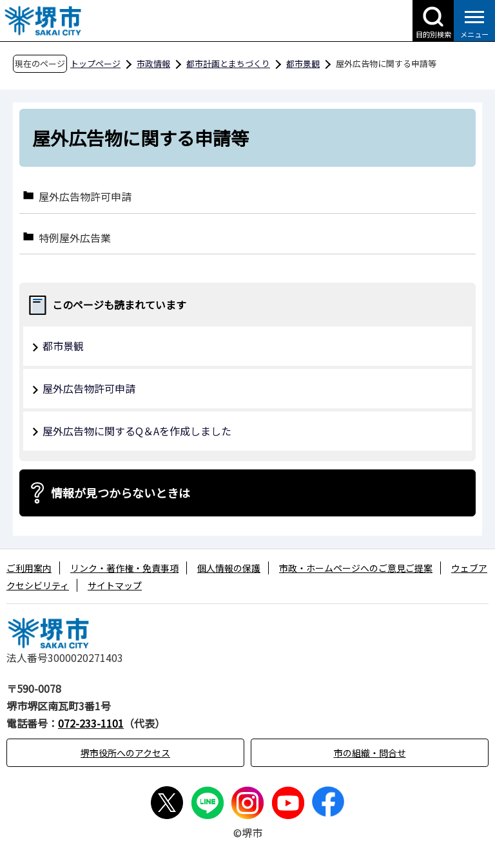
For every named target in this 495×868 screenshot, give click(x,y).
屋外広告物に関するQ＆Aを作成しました (137, 431)
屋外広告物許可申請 (85, 196)
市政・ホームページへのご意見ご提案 (356, 568)
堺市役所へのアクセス (125, 753)
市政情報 (153, 63)
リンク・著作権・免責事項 (124, 568)
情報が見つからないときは (121, 493)
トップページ (95, 63)
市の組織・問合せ (370, 753)
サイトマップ (115, 585)
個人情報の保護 (229, 568)
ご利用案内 (29, 568)
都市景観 (303, 63)
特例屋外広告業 (75, 237)
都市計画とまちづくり (228, 63)
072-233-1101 (91, 723)
